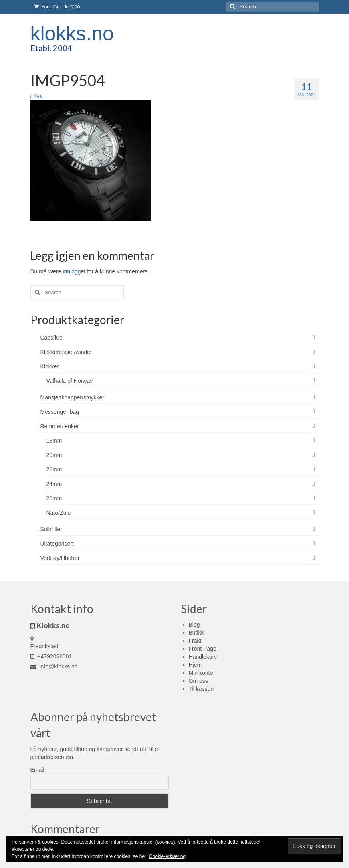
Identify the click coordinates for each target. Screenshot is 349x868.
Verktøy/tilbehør (60, 558)
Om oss (198, 681)
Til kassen (201, 689)
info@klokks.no (54, 666)
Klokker (50, 366)
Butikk (196, 633)
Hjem (195, 665)
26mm (54, 498)
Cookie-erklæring (167, 856)
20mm (54, 455)
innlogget (74, 271)
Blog (194, 625)
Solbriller (51, 529)
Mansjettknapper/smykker (73, 397)
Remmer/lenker (60, 426)
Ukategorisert (57, 544)
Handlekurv (203, 657)
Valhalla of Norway (70, 381)
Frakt (195, 641)
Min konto (201, 673)
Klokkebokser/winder (66, 352)
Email (37, 770)
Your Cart (57, 7)
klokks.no (72, 34)
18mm (54, 441)
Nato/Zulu (59, 513)
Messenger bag (60, 412)
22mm (54, 469)
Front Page (203, 649)
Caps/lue (51, 338)
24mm (54, 484)
